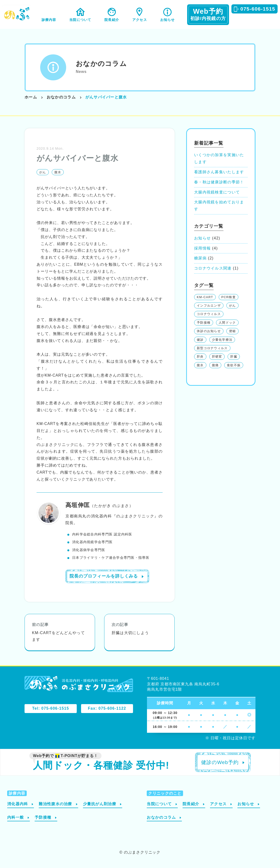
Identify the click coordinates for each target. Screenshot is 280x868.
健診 (200, 340)
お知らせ (168, 20)
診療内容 (49, 20)
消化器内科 (18, 804)
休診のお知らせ (209, 331)
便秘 (232, 331)
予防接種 (204, 323)
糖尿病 (200, 258)
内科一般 (16, 817)
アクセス (140, 20)
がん (43, 172)
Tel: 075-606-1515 (51, 708)
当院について (80, 20)
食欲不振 (234, 365)
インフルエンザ (209, 305)
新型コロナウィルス (212, 348)
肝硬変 (217, 357)
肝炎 (200, 357)
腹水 (58, 172)
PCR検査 (229, 297)
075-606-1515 (258, 9)
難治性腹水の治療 (55, 804)
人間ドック (227, 323)
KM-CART (205, 297)
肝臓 (234, 357)
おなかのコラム (101, 64)
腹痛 (215, 365)
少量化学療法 (222, 340)
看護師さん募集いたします (219, 172)
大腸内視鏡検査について (217, 192)
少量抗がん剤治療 (100, 804)
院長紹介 (112, 20)
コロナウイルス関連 (213, 268)
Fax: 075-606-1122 (107, 708)
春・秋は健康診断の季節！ (219, 182)
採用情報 (202, 248)
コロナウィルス (209, 314)
